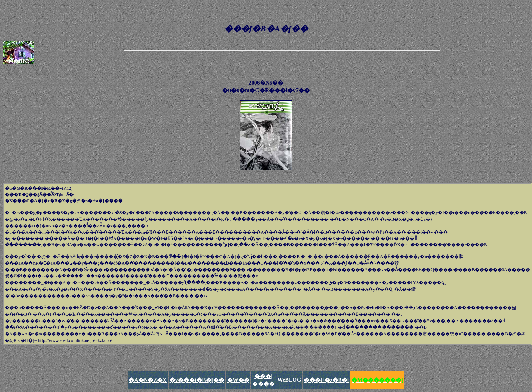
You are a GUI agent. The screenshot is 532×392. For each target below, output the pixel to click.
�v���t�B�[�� (197, 380)
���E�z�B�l (326, 380)
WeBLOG (289, 380)
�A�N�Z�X (148, 380)
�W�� (238, 380)
